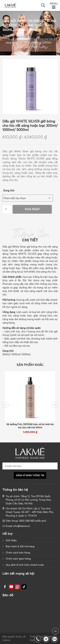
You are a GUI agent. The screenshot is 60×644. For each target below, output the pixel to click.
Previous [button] (5, 405)
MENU (54, 4)
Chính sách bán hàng (18, 553)
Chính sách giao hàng (18, 559)
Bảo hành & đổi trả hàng (20, 546)
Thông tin (30, 236)
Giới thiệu (11, 540)
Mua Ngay (32, 209)
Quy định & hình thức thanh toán (25, 565)
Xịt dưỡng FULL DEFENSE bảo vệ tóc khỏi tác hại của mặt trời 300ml (30, 426)
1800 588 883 (55, 639)
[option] (30, 402)
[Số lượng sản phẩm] (7, 209)
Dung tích (9, 190)
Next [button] (55, 405)
